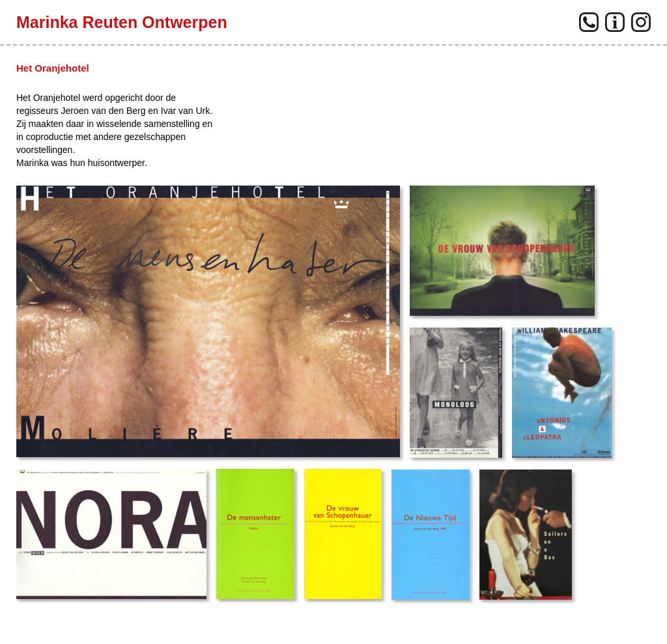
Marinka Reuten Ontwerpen (122, 22)
